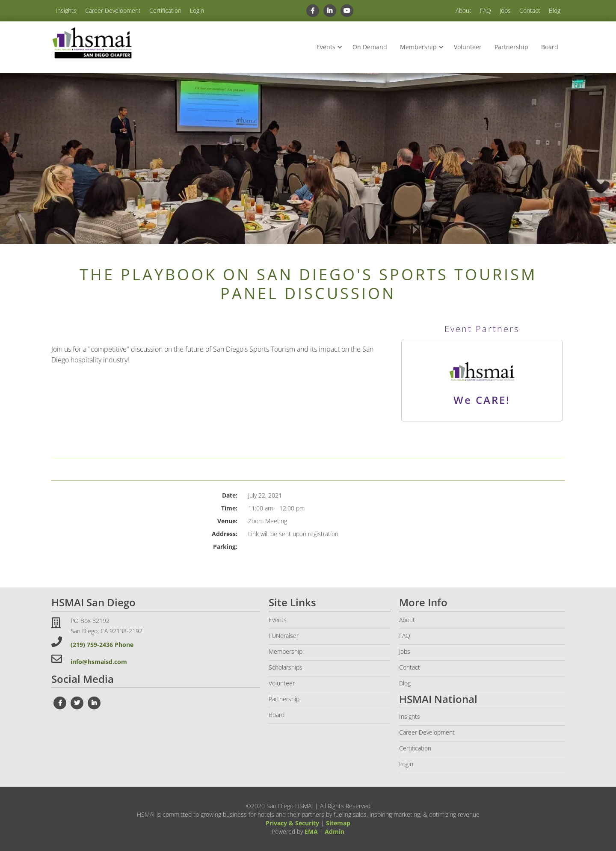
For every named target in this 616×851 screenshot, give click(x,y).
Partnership (511, 47)
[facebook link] (312, 11)
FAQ (486, 10)
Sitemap (338, 823)
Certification (165, 10)
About (463, 10)
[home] (92, 43)
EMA (311, 832)
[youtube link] (347, 11)
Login (197, 10)
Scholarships (286, 667)
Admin (335, 832)
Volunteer (468, 47)
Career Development (113, 10)
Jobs (505, 10)
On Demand (370, 47)
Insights (66, 10)
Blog (555, 10)
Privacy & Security (292, 823)
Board (550, 47)
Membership (418, 47)
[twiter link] (77, 703)
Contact (530, 10)
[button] (328, 47)
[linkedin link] (330, 11)
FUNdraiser (284, 636)
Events (326, 47)
